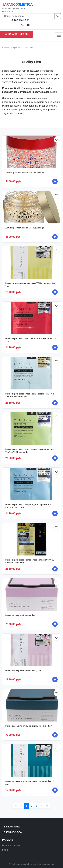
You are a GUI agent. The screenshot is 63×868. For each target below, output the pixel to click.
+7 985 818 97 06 (20, 20)
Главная (6, 47)
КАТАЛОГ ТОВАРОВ (16, 34)
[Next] (42, 806)
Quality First (29, 47)
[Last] (47, 806)
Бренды (17, 47)
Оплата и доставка (12, 845)
